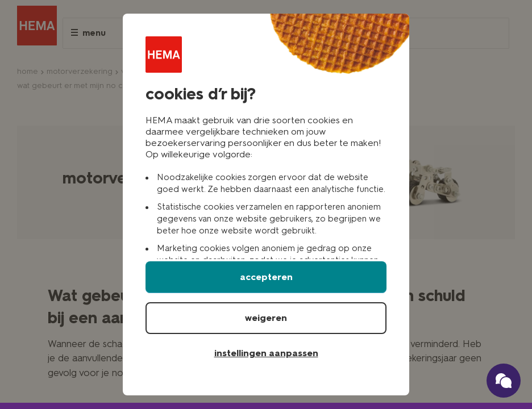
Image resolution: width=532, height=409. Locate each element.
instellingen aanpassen (266, 353)
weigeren (266, 318)
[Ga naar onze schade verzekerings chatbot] (504, 381)
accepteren (266, 277)
